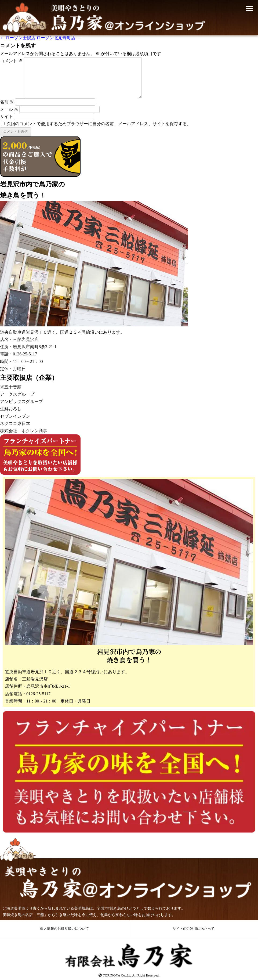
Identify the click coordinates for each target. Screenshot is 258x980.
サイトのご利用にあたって (194, 929)
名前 (7, 102)
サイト (6, 116)
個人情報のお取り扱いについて (64, 929)
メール (9, 109)
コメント (11, 61)
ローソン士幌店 (18, 38)
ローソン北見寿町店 (59, 38)
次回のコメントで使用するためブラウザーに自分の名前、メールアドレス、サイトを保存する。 (99, 124)
